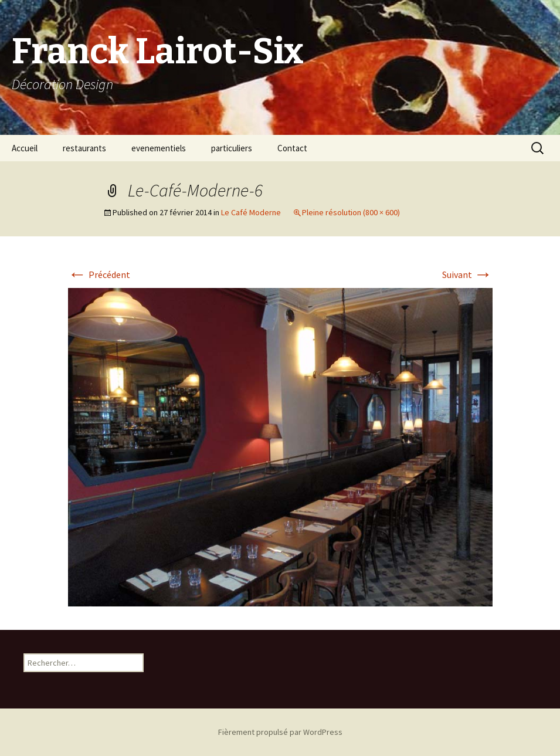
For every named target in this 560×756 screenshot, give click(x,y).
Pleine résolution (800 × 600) (351, 212)
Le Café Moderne (251, 212)
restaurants (84, 148)
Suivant (467, 274)
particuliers (232, 148)
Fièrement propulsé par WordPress (280, 732)
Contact (292, 148)
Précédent (99, 274)
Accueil (25, 148)
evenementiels (159, 148)
